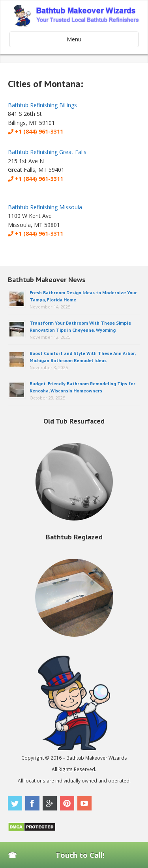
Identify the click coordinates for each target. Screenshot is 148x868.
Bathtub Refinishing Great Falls (47, 152)
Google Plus (50, 803)
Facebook (32, 803)
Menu (74, 39)
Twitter (15, 803)
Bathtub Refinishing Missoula (45, 207)
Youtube (84, 803)
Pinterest (67, 803)
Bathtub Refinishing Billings (42, 105)
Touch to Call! (80, 855)
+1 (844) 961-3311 (36, 131)
